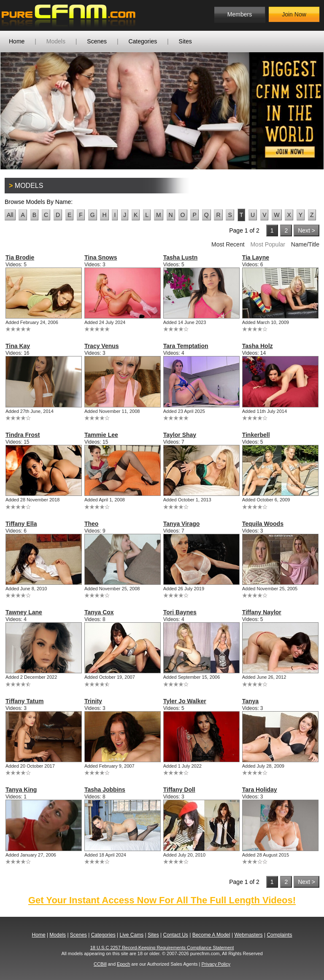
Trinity (93, 701)
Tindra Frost (23, 435)
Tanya (250, 701)
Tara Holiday (260, 790)
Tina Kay (18, 346)
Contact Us (175, 935)
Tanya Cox (99, 612)
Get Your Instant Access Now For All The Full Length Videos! (162, 900)
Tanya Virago (182, 524)
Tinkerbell (256, 435)
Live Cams (132, 935)
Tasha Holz (258, 346)
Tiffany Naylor (262, 612)
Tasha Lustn (180, 257)
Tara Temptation (186, 346)
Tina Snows (101, 257)
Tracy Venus (102, 346)
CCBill (100, 964)
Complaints (279, 935)
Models (56, 41)
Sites (185, 41)
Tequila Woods (263, 524)
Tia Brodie (20, 257)
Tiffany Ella (21, 524)
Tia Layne (256, 257)
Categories (143, 41)
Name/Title (305, 244)
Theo (91, 524)
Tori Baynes (180, 612)
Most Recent (228, 244)
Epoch (123, 964)
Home (17, 41)
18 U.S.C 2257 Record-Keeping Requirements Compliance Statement (162, 948)
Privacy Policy (216, 964)
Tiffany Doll (179, 790)
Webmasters (248, 935)
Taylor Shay (180, 435)
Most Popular (267, 244)
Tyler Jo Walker (185, 701)
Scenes (97, 41)
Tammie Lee (101, 435)
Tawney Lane (24, 612)
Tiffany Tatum (25, 701)
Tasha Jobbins (105, 790)
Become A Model (211, 935)
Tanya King (21, 790)
